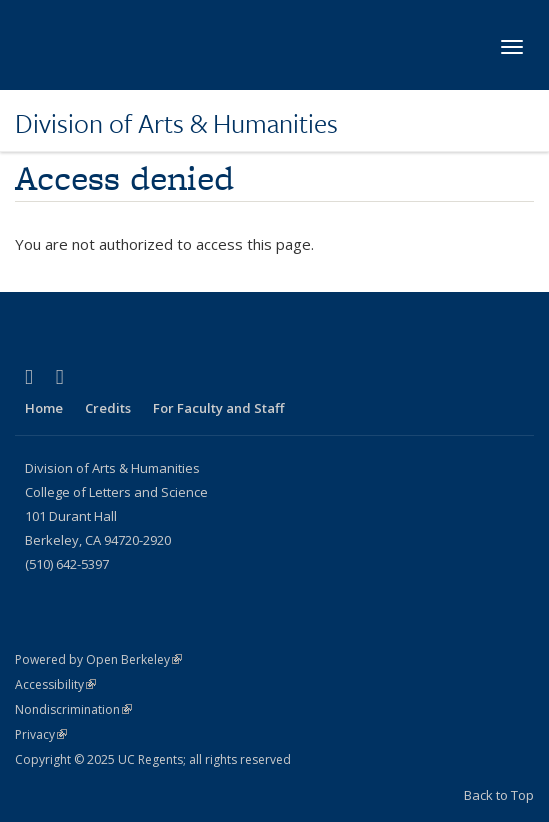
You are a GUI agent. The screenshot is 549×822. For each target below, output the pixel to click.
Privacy (41, 734)
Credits (108, 408)
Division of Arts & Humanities (176, 123)
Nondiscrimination (73, 709)
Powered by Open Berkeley (98, 659)
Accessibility (55, 684)
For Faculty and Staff (218, 408)
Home (44, 408)
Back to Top (499, 795)
